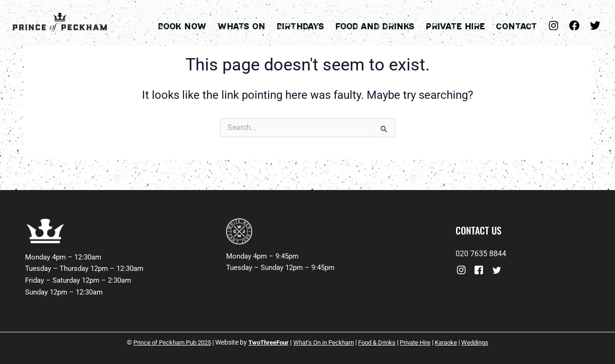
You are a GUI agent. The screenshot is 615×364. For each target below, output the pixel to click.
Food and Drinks (384, 25)
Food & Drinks (381, 342)
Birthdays (314, 25)
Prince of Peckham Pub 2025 (163, 342)
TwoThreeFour (264, 342)
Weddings (488, 342)
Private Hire (461, 25)
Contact (518, 25)
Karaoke (457, 342)
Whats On (259, 25)
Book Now (204, 25)
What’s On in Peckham (324, 342)
